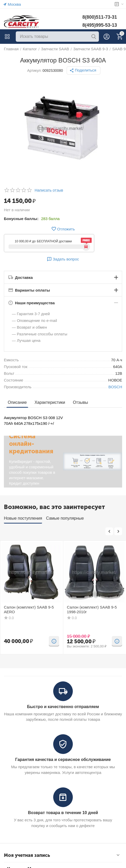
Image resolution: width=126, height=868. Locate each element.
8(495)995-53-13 (100, 25)
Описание (17, 402)
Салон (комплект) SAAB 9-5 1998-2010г (92, 609)
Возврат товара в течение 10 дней (63, 813)
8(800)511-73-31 (100, 17)
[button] (84, 70)
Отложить (63, 229)
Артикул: (34, 70)
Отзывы (80, 402)
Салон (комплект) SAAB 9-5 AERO (29, 609)
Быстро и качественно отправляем (63, 707)
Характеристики (50, 402)
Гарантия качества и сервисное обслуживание (63, 760)
